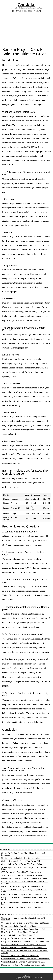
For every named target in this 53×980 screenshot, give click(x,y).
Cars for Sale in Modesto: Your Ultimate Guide (20, 935)
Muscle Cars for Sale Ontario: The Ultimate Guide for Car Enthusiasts (25, 882)
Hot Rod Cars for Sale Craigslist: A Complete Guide (22, 886)
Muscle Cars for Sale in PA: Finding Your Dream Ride (23, 965)
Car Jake (26, 5)
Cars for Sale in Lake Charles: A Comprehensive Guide (23, 962)
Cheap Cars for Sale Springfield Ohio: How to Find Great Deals (24, 898)
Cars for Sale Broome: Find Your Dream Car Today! (22, 907)
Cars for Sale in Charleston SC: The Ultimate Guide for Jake (25, 959)
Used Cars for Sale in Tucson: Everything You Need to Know (26, 923)
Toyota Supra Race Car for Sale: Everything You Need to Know (24, 868)
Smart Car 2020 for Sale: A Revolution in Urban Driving (24, 875)
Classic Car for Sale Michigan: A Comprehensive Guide (24, 894)
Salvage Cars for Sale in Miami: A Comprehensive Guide (24, 948)
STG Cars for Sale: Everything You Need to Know (21, 872)
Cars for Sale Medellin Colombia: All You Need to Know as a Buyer (26, 903)
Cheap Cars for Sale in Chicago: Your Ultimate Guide (23, 938)
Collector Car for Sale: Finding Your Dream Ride (21, 861)
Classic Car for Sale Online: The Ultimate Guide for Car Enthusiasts (24, 854)
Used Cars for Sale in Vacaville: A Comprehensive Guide (24, 929)
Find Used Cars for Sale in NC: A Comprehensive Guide (24, 945)
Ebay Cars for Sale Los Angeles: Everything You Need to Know (24, 890)
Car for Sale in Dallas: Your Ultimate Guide (19, 926)
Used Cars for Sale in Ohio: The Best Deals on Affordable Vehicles (24, 952)
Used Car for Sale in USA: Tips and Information (21, 932)
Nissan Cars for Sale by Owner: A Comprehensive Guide (24, 878)
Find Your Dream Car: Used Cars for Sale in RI (20, 956)
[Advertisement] (26, 26)
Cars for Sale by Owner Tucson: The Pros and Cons (22, 864)
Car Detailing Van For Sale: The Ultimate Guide (21, 858)
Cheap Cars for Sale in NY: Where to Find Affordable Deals (25, 941)
